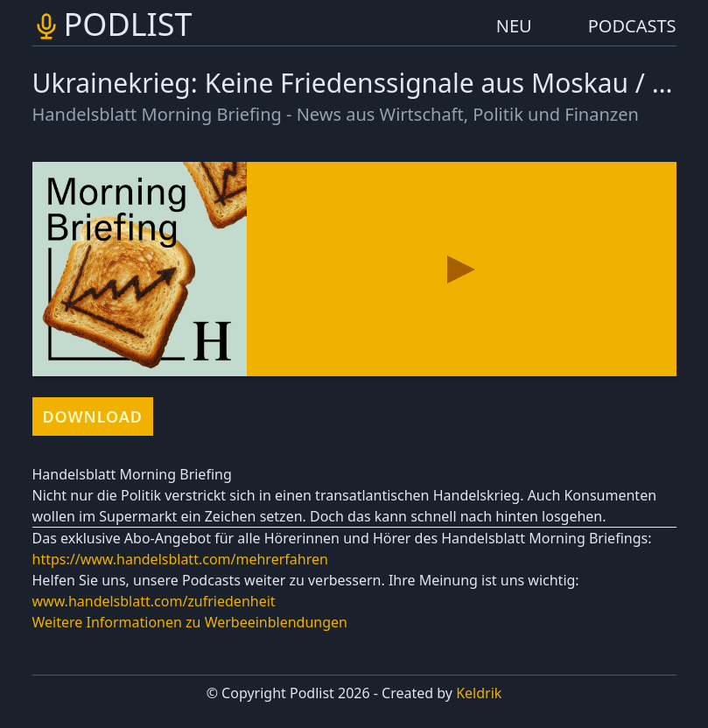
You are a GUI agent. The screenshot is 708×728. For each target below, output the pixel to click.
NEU (514, 26)
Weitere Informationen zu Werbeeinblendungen (190, 622)
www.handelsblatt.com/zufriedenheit (154, 601)
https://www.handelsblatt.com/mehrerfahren (180, 559)
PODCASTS (632, 26)
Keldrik (479, 693)
